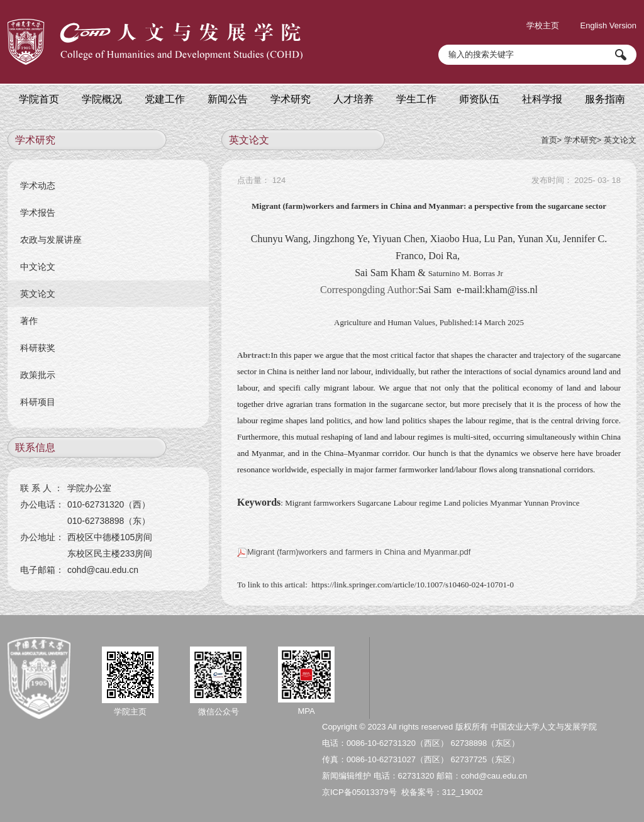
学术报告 (38, 213)
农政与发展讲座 (51, 240)
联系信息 (35, 447)
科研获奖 (38, 348)
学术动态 (38, 186)
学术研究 (580, 140)
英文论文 (620, 140)
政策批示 (38, 375)
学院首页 (39, 99)
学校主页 (543, 25)
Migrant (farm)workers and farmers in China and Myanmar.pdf (354, 552)
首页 (549, 140)
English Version (608, 25)
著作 (29, 321)
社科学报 (542, 99)
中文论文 (38, 267)
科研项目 (38, 402)
